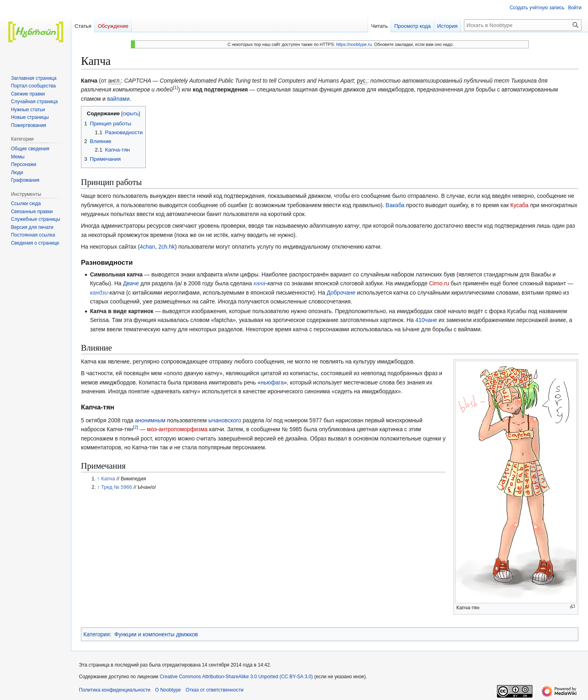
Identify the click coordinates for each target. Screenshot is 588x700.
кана (259, 283)
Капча (108, 479)
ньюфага (272, 382)
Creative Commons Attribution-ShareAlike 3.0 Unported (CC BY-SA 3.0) (237, 677)
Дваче (131, 283)
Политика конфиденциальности (115, 690)
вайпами (118, 99)
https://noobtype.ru (354, 44)
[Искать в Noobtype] (523, 25)
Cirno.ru (439, 283)
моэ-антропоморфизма (177, 429)
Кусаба (519, 205)
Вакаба (395, 205)
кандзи (99, 293)
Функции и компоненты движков (156, 634)
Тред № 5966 (117, 487)
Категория (96, 634)
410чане (426, 320)
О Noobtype (168, 690)
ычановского (225, 420)
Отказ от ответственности (214, 690)
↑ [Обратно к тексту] (98, 479)
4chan (147, 247)
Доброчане (341, 293)
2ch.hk (167, 247)
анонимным (150, 420)
